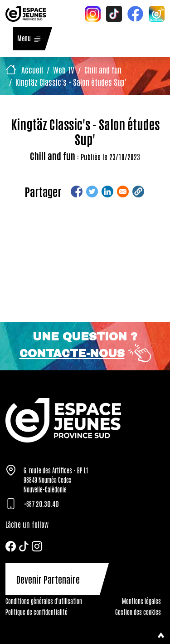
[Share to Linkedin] (107, 192)
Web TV (64, 69)
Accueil (32, 69)
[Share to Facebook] (77, 192)
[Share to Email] (123, 192)
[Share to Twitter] (92, 192)
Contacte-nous (72, 354)
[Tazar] (85, 420)
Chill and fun (103, 69)
